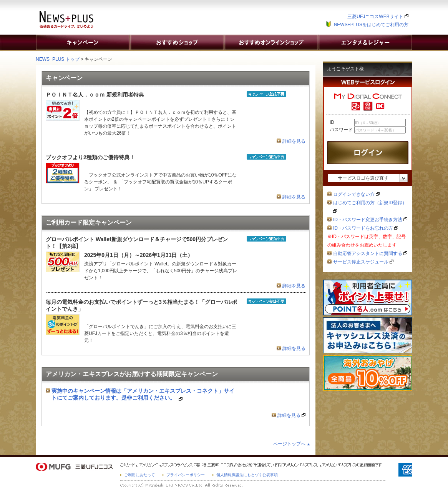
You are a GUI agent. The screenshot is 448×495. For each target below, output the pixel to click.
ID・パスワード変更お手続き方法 (370, 220)
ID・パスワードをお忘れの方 (366, 228)
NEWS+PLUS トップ (58, 59)
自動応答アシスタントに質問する (370, 253)
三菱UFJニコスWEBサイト (378, 17)
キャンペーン (83, 42)
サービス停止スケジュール (363, 262)
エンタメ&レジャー (365, 42)
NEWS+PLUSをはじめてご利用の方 (371, 25)
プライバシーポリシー (186, 475)
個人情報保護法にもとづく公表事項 (247, 475)
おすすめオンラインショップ (271, 42)
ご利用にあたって (139, 475)
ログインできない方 (356, 194)
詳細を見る (294, 141)
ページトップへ (289, 444)
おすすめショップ (177, 42)
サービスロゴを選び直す (363, 178)
